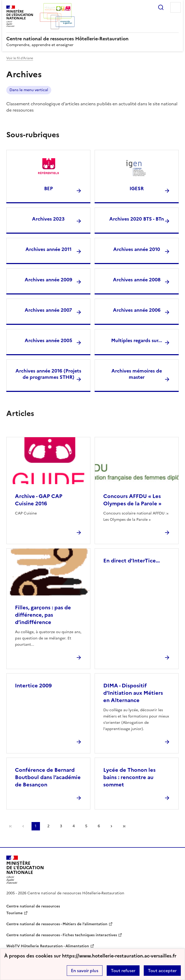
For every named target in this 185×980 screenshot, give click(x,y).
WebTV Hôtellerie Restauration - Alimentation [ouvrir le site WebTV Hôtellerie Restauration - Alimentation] (48, 946)
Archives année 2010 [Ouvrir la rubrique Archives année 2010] (137, 249)
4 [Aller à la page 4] (74, 826)
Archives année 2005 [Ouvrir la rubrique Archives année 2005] (48, 340)
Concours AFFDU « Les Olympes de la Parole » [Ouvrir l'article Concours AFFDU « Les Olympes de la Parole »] (132, 500)
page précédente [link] (23, 826)
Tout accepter (162, 971)
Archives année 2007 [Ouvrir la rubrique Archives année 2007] (48, 310)
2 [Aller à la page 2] (48, 826)
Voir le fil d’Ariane (20, 58)
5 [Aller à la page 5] (86, 826)
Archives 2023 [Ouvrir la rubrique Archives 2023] (48, 219)
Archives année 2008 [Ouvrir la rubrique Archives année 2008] (137, 280)
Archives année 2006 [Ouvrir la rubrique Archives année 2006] (137, 310)
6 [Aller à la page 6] (99, 826)
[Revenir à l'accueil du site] (25, 870)
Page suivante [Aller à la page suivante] (111, 826)
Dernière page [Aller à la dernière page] (124, 826)
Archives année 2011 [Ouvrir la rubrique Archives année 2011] (48, 249)
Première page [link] (11, 826)
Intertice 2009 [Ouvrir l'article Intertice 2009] (33, 686)
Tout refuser (123, 971)
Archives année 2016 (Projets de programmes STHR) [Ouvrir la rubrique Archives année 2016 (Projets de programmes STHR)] (48, 374)
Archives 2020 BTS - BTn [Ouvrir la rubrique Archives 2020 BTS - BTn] (137, 219)
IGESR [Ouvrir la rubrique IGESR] (137, 188)
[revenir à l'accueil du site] (92, 39)
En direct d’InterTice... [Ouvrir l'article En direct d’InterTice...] (132, 561)
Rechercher (161, 7)
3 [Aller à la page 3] (61, 826)
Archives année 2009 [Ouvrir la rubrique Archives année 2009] (48, 280)
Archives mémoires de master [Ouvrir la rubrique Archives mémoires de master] (137, 374)
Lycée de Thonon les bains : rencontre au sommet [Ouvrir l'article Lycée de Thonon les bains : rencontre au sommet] (129, 777)
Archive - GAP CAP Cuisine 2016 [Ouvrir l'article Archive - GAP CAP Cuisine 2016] (39, 500)
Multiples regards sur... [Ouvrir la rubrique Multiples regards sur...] (137, 340)
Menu (176, 7)
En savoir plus (85, 971)
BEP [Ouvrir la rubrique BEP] (48, 188)
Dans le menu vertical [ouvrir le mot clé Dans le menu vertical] (29, 90)
